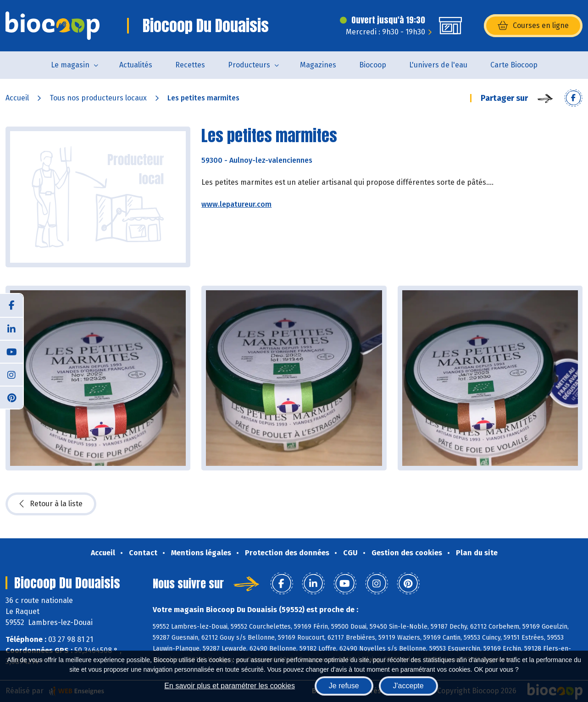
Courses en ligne (533, 26)
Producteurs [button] (249, 65)
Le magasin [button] (70, 65)
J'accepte (408, 686)
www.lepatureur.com (236, 204)
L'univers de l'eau (438, 65)
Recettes (190, 65)
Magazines (318, 65)
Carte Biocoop (514, 65)
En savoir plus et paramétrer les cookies (230, 686)
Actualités (136, 65)
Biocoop (373, 65)
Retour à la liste (51, 504)
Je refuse (344, 686)
